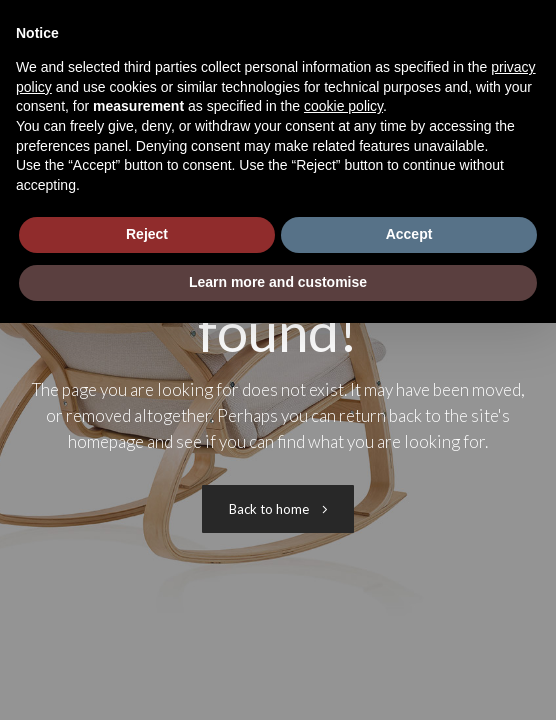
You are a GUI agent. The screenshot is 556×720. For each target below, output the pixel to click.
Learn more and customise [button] (278, 282)
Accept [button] (409, 234)
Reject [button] (147, 234)
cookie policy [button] (343, 106)
